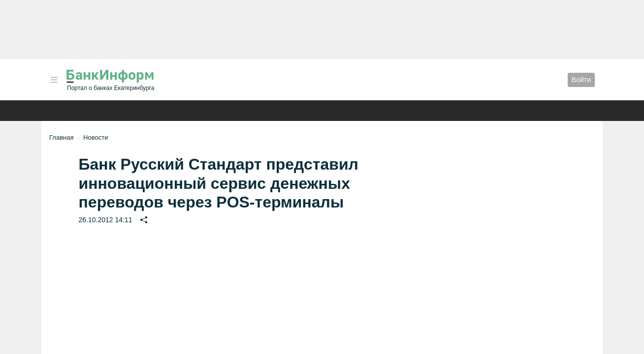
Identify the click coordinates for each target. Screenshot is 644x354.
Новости (96, 137)
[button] (54, 80)
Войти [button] (581, 80)
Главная (61, 137)
